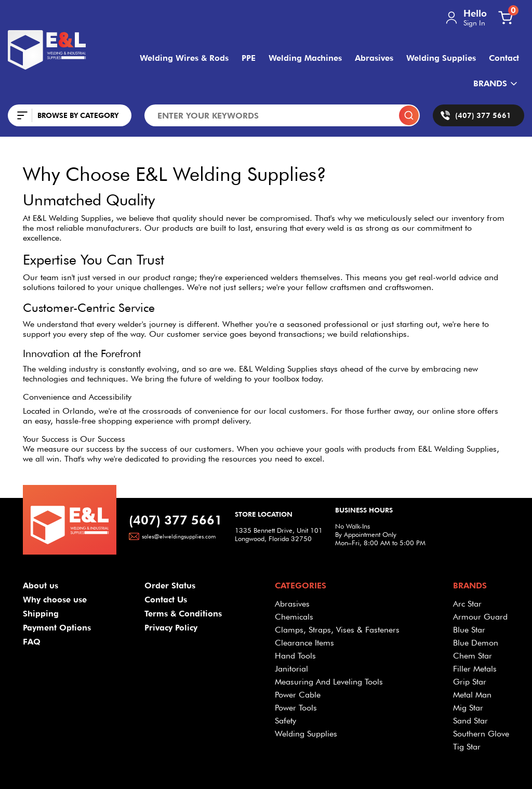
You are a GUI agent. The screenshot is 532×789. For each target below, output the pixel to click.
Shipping (41, 614)
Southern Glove (481, 734)
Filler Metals (475, 669)
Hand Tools (295, 656)
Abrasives (374, 58)
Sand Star (470, 721)
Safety (285, 721)
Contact (504, 58)
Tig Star (467, 747)
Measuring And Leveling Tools (329, 682)
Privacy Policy (171, 628)
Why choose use (55, 600)
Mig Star (468, 708)
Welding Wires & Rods (184, 58)
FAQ (32, 642)
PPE (249, 58)
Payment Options (57, 628)
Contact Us (166, 600)
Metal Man (472, 695)
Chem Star (473, 656)
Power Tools (296, 708)
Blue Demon (476, 643)
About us (41, 586)
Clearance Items (304, 643)
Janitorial (291, 669)
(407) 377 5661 (176, 520)
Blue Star (469, 630)
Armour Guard (480, 617)
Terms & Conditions (183, 614)
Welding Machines (305, 58)
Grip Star (470, 682)
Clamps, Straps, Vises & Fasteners (337, 630)
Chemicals (294, 617)
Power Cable (298, 695)
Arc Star (467, 604)
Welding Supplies (441, 58)
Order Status (170, 586)
